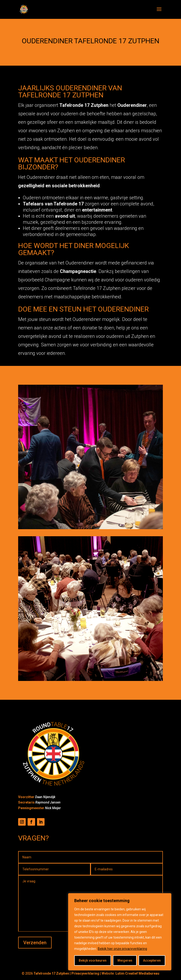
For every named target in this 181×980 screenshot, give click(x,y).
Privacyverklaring (85, 973)
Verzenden (35, 943)
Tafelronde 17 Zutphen (51, 973)
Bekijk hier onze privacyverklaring (122, 949)
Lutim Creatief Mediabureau (137, 973)
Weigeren (125, 960)
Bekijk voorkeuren (93, 960)
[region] (120, 932)
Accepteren (152, 960)
